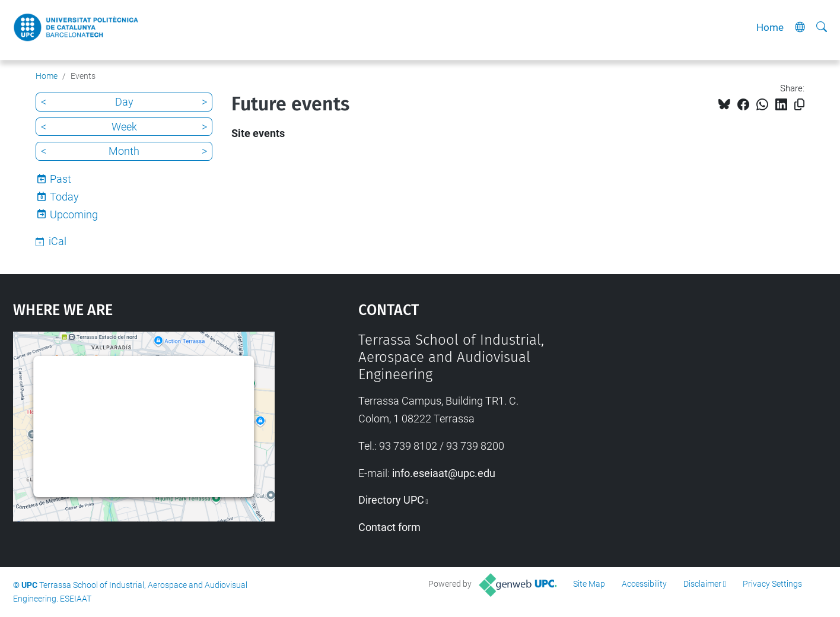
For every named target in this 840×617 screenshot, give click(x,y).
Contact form (389, 527)
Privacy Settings (772, 584)
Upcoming (74, 214)
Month (124, 151)
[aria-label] (822, 27)
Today (64, 197)
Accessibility (644, 584)
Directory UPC (391, 500)
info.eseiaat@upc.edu (444, 473)
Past (61, 179)
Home (770, 27)
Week (124, 127)
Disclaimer (702, 584)
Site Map (589, 584)
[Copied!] (799, 105)
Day (124, 102)
